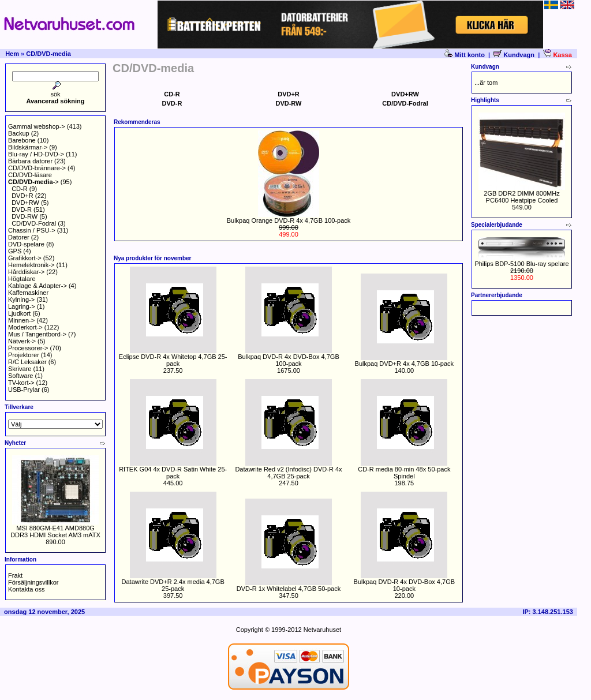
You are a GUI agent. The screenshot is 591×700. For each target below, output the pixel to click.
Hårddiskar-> (26, 272)
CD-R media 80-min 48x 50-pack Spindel (404, 473)
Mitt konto (465, 55)
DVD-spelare (26, 244)
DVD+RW (25, 203)
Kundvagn (514, 55)
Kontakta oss (27, 589)
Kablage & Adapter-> (38, 286)
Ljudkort (19, 313)
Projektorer (24, 355)
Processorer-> (28, 348)
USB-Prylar (24, 390)
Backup (19, 133)
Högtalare (22, 279)
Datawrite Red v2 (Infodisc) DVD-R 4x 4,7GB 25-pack (288, 473)
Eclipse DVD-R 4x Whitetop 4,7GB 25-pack (173, 360)
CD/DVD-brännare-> (37, 168)
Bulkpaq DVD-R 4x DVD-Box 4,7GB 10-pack (404, 585)
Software (20, 376)
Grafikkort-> (25, 258)
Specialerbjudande (497, 225)
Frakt (15, 575)
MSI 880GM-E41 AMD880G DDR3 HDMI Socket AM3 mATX (55, 531)
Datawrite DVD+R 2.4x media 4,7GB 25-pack (173, 585)
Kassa (557, 55)
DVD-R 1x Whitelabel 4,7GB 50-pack (289, 589)
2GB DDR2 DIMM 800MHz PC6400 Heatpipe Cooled (521, 197)
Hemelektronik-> (31, 265)
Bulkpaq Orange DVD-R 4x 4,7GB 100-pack (289, 220)
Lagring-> (22, 306)
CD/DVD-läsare (30, 175)
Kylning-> (21, 300)
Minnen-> (21, 320)
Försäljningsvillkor (33, 582)
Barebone (22, 140)
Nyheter (15, 443)
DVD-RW (25, 216)
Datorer (19, 237)
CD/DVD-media (48, 54)
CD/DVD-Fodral (34, 223)
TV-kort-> (21, 383)
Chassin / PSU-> (32, 230)
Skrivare (20, 369)
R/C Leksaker (27, 362)
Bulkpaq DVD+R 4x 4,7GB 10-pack (405, 364)
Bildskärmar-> (28, 147)
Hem (12, 54)
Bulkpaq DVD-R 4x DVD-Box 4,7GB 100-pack (288, 360)
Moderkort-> (25, 327)
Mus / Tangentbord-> (37, 334)
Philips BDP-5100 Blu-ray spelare (521, 264)
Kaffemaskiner (28, 293)
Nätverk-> (22, 341)
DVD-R (22, 209)
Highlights (485, 100)
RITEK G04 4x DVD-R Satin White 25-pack (173, 473)
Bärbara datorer (30, 161)
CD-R (20, 189)
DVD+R (23, 196)
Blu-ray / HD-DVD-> (36, 154)
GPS (15, 251)
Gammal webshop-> (37, 126)
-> (33, 182)
